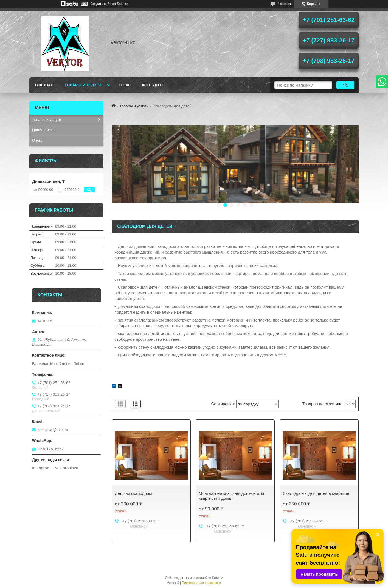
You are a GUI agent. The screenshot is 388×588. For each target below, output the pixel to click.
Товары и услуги (83, 85)
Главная (44, 85)
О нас (125, 85)
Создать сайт (101, 4)
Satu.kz (217, 578)
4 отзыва (284, 4)
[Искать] (345, 85)
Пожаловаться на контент (202, 583)
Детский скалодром (133, 493)
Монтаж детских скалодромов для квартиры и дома (231, 496)
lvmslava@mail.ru (53, 430)
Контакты (153, 85)
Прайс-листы (44, 130)
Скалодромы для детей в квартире (316, 493)
